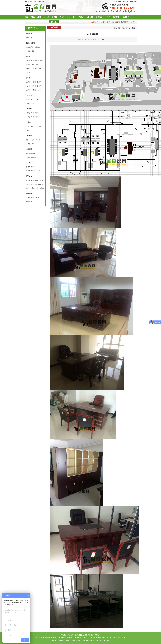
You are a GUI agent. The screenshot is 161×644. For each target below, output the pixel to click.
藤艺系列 (29, 202)
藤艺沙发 (36, 113)
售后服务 (77, 635)
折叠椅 (28, 90)
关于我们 (70, 635)
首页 (27, 17)
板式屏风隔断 (31, 153)
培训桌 (28, 72)
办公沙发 (72, 17)
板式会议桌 (38, 126)
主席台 (38, 140)
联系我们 (133, 1)
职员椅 (39, 82)
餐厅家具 (29, 180)
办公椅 (54, 17)
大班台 (35, 61)
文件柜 (108, 17)
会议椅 (28, 86)
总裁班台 (29, 61)
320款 (32, 99)
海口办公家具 (111, 638)
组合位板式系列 (38, 180)
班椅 (37, 188)
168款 (37, 99)
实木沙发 (36, 117)
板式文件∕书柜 (31, 171)
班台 (28, 188)
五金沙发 (29, 117)
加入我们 (84, 635)
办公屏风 (63, 17)
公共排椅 (40, 86)
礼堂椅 (34, 90)
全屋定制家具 (125, 22)
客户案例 (117, 1)
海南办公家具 (121, 638)
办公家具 (133, 22)
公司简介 (125, 1)
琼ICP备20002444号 (103, 641)
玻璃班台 (29, 69)
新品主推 (29, 38)
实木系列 (29, 198)
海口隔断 (118, 22)
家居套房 (126, 17)
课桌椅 (39, 90)
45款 (28, 99)
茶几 (33, 144)
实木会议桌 (30, 126)
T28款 (28, 103)
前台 (28, 140)
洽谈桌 (41, 69)
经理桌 (28, 65)
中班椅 (34, 82)
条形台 (32, 140)
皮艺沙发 (29, 113)
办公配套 (90, 17)
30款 (33, 103)
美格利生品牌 (31, 51)
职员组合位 (35, 65)
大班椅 (28, 82)
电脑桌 (35, 69)
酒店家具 (116, 17)
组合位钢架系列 (38, 184)
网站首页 (125, 28)
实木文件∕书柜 (31, 167)
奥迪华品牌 (30, 47)
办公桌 (47, 17)
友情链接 (91, 635)
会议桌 (81, 17)
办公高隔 (99, 17)
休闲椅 (34, 86)
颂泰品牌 (37, 47)
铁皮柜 (38, 171)
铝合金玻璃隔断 (31, 157)
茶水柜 (28, 144)
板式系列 (36, 198)
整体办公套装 (36, 17)
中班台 (41, 61)
